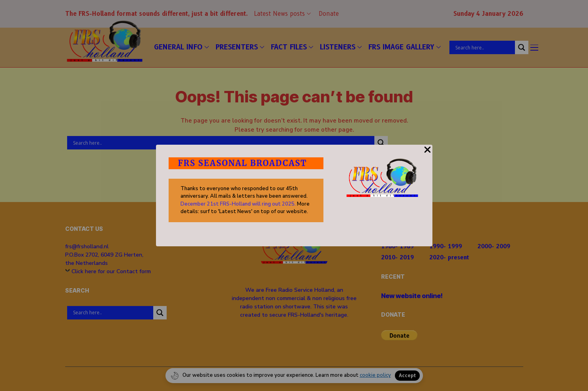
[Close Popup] (427, 154)
